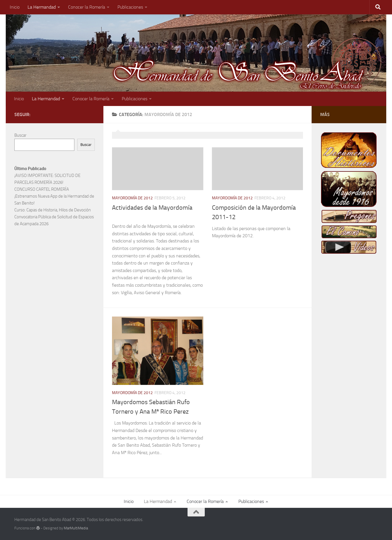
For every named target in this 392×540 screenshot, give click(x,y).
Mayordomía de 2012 (132, 198)
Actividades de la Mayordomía (152, 208)
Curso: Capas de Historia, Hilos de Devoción (53, 210)
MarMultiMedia (76, 528)
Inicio (15, 7)
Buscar (20, 135)
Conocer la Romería (87, 7)
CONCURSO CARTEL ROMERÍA (42, 189)
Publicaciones (130, 7)
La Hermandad (42, 7)
